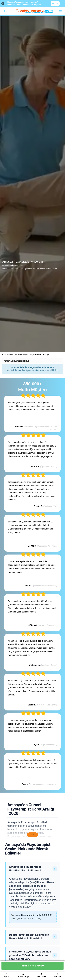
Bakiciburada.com (10, 354)
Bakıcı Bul (24, 354)
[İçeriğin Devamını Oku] (32, 835)
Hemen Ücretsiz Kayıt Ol (32, 966)
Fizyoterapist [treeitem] (36, 354)
